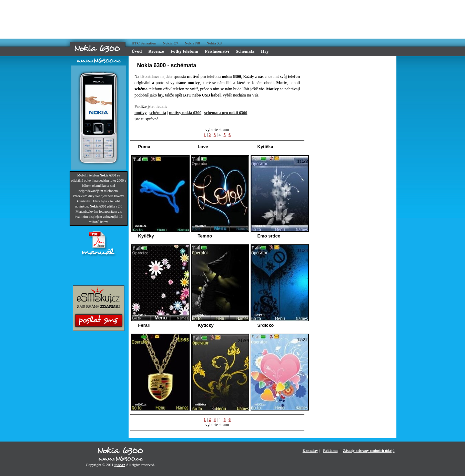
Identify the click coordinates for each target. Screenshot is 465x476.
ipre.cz (120, 465)
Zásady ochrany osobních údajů (368, 450)
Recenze (156, 51)
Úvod (137, 51)
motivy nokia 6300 (185, 113)
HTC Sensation (144, 43)
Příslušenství (217, 51)
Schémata (245, 51)
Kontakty (310, 450)
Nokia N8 (192, 43)
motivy (140, 113)
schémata (158, 113)
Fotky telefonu (185, 51)
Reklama (330, 450)
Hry (265, 51)
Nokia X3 (214, 43)
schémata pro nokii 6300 (226, 113)
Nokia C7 (170, 43)
